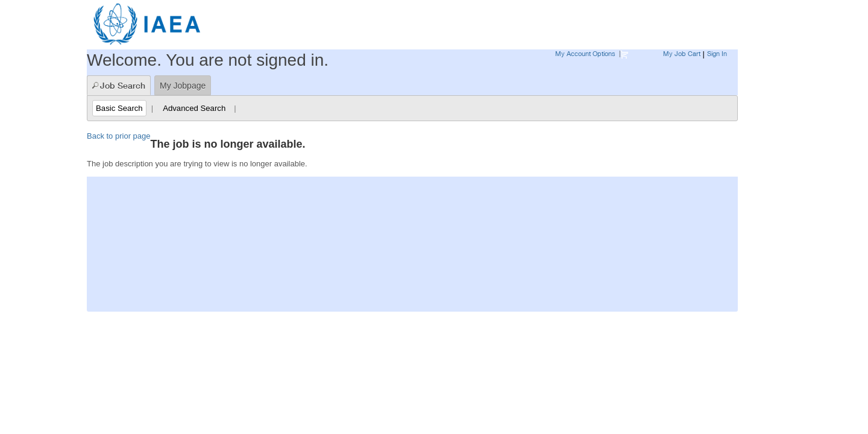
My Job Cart (682, 53)
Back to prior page (119, 136)
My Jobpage (183, 86)
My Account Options (585, 53)
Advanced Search (194, 108)
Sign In (717, 53)
